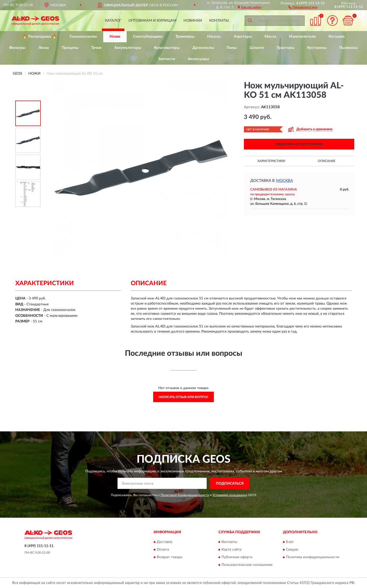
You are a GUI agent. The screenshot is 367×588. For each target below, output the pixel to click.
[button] (303, 7)
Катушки (337, 37)
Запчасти (167, 59)
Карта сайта (231, 550)
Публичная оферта (237, 557)
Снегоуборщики (148, 37)
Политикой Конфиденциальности (185, 495)
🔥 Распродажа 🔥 (40, 37)
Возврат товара (169, 557)
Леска (44, 48)
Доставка (165, 542)
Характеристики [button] (271, 161)
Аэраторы (243, 37)
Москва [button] (284, 181)
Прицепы (70, 48)
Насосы (214, 37)
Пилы (232, 48)
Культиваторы (167, 48)
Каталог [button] (113, 21)
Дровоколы (203, 48)
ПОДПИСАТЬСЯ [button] (230, 484)
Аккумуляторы (128, 48)
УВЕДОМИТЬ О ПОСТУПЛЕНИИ (299, 144)
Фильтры (17, 48)
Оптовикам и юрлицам (152, 21)
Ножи (115, 37)
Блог (290, 542)
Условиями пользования (230, 495)
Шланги (257, 48)
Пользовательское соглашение (247, 565)
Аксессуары (198, 59)
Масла (270, 37)
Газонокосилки (83, 37)
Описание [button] (327, 161)
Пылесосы (349, 48)
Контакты (219, 21)
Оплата (163, 550)
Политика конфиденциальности (313, 557)
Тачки (96, 48)
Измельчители (302, 37)
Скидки (292, 550)
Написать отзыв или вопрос (183, 397)
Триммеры (185, 37)
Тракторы (286, 48)
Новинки (193, 21)
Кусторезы (317, 48)
